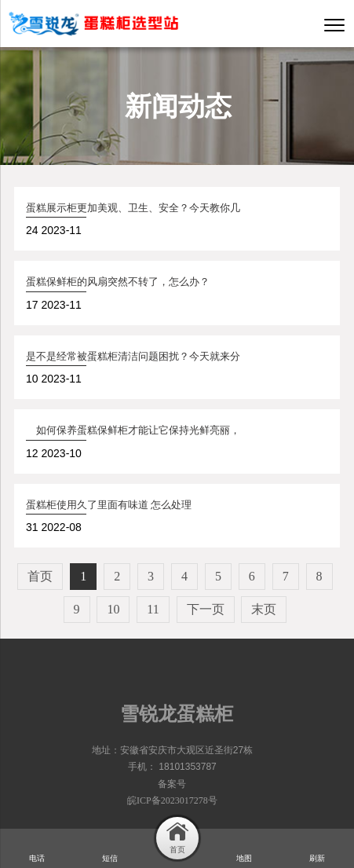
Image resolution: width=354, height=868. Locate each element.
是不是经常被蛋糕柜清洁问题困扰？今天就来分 (133, 356)
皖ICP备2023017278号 (172, 800)
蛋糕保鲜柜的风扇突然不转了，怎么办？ (118, 282)
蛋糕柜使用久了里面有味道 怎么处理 (109, 505)
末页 (264, 609)
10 (113, 609)
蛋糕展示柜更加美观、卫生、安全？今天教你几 (133, 208)
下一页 (206, 609)
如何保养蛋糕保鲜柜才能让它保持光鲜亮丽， (133, 430)
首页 (40, 576)
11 (153, 609)
